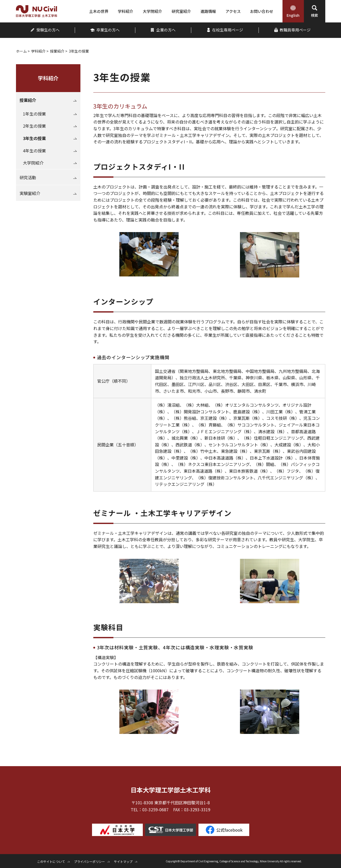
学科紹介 (38, 51)
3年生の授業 (34, 138)
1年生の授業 (34, 114)
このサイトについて (51, 861)
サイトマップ (123, 861)
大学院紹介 (33, 163)
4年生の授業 (34, 151)
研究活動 (28, 177)
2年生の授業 (34, 126)
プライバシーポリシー (89, 861)
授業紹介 (57, 51)
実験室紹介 (30, 193)
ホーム (21, 51)
